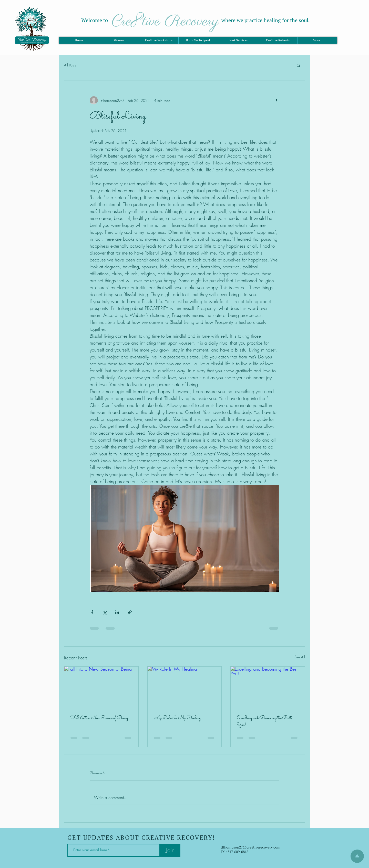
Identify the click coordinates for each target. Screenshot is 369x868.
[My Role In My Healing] (185, 687)
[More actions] (276, 100)
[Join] (170, 850)
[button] (298, 65)
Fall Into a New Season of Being (99, 718)
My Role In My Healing (177, 718)
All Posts (70, 65)
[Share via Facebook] (92, 612)
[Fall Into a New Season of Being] (101, 687)
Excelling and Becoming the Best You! (264, 721)
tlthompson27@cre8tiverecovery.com (250, 847)
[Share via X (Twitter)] (105, 612)
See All (300, 657)
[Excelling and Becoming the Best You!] (268, 687)
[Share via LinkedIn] (117, 612)
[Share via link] (130, 612)
